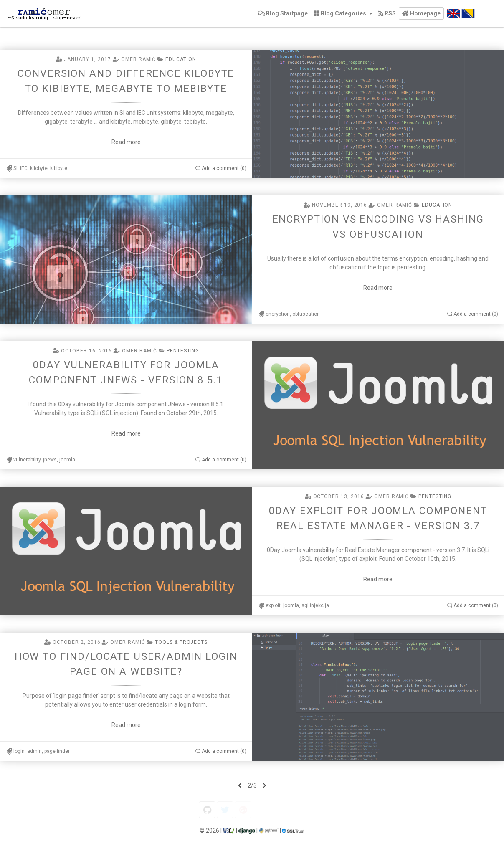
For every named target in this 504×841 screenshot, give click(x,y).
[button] (421, 13)
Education (181, 59)
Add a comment (220, 168)
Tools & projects (181, 642)
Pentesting (183, 351)
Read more (126, 142)
